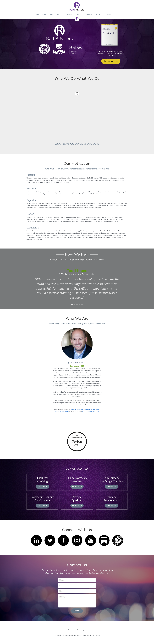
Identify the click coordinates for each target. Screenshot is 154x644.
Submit (77, 611)
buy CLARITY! (111, 61)
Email (62, 585)
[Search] (118, 14)
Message (63, 597)
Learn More (42, 487)
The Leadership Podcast (91, 411)
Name (62, 580)
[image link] (111, 36)
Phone (62, 591)
